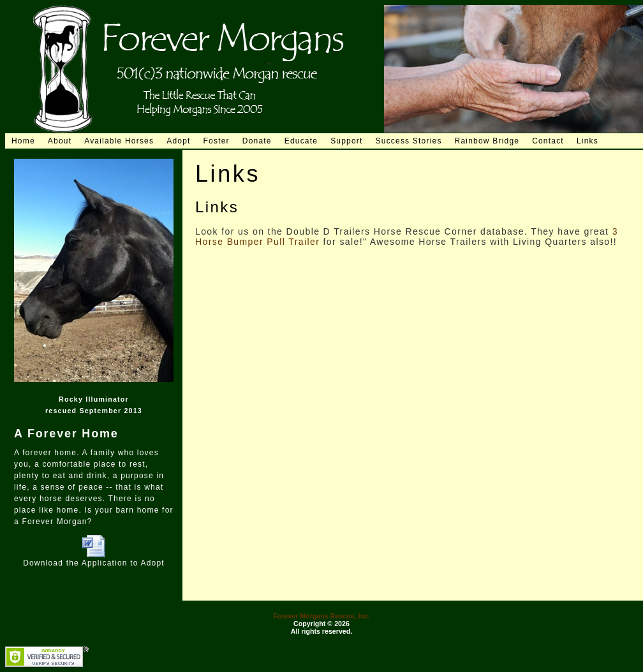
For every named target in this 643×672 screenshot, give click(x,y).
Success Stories (409, 141)
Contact (548, 141)
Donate (257, 141)
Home (23, 141)
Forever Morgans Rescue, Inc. (321, 616)
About (60, 141)
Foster (217, 141)
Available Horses (119, 141)
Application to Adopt (123, 563)
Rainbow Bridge (487, 141)
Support (346, 141)
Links (588, 141)
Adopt (178, 141)
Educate (301, 141)
